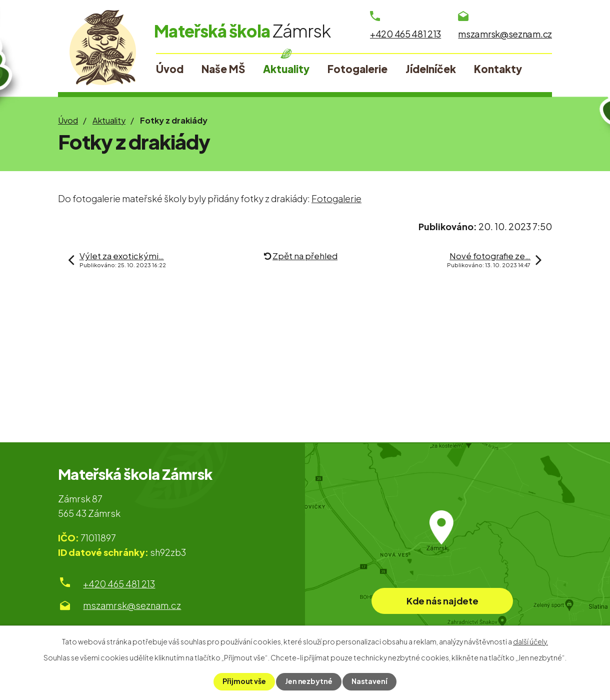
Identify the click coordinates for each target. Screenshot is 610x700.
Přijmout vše (244, 681)
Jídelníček (431, 69)
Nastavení (369, 681)
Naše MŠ (223, 69)
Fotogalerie (357, 69)
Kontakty (498, 69)
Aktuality (109, 120)
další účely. (530, 641)
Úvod (68, 120)
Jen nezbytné (309, 681)
